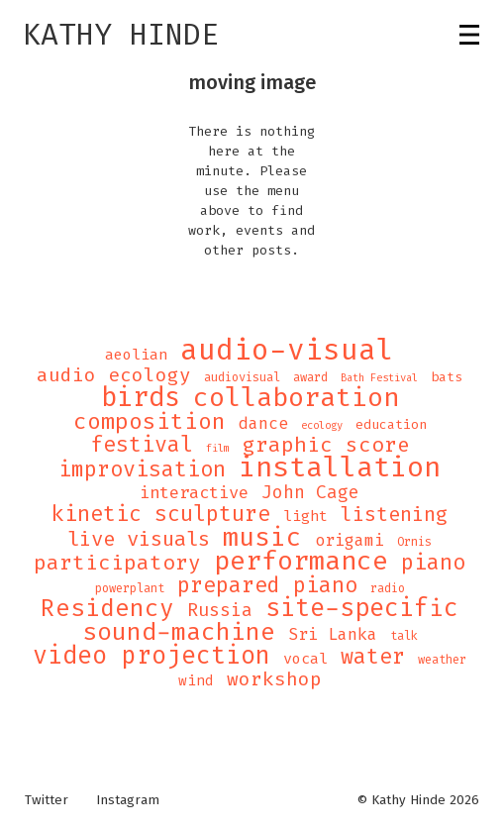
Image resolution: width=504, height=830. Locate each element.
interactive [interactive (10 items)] (194, 493)
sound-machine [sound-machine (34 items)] (179, 632)
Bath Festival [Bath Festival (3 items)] (379, 377)
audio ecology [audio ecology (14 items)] (114, 375)
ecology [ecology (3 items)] (322, 425)
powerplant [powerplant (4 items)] (130, 588)
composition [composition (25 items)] (150, 422)
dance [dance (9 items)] (263, 424)
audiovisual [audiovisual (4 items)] (242, 377)
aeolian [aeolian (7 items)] (136, 355)
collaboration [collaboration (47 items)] (296, 398)
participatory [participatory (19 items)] (117, 563)
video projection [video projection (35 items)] (151, 656)
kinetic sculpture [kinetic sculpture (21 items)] (161, 514)
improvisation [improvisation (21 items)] (142, 469)
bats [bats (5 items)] (447, 377)
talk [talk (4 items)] (404, 636)
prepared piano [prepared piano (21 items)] (267, 585)
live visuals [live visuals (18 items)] (139, 539)
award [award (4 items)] (310, 377)
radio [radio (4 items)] (388, 588)
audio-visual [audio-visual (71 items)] (287, 350)
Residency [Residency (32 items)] (107, 608)
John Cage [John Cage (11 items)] (310, 492)
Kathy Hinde (121, 35)
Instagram (128, 800)
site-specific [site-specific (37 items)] (362, 608)
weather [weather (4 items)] (442, 660)
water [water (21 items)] (373, 657)
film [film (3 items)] (218, 448)
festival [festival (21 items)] (142, 445)
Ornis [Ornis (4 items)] (414, 542)
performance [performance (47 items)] (301, 562)
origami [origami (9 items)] (350, 541)
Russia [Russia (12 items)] (220, 610)
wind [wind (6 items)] (196, 681)
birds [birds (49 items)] (141, 397)
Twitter (47, 800)
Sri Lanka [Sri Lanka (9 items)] (333, 635)
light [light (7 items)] (305, 516)
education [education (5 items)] (391, 424)
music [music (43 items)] (262, 537)
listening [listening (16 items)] (394, 514)
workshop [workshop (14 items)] (274, 679)
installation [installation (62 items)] (340, 467)
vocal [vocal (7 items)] (305, 659)
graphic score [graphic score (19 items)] (326, 445)
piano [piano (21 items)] (433, 563)
